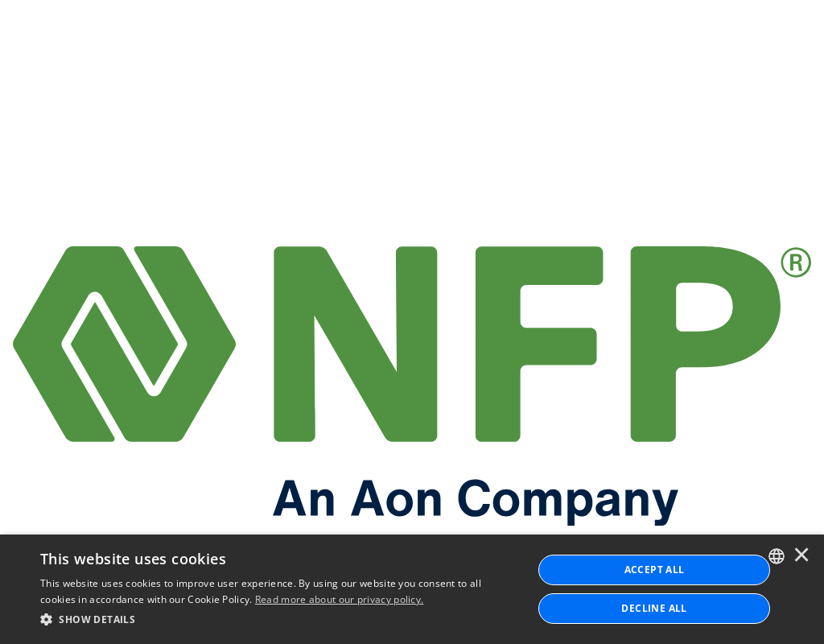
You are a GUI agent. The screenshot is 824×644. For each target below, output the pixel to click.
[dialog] (412, 589)
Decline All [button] (654, 608)
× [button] (801, 556)
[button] (279, 620)
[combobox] (777, 556)
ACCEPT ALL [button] (655, 570)
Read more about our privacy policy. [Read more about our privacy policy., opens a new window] (340, 599)
